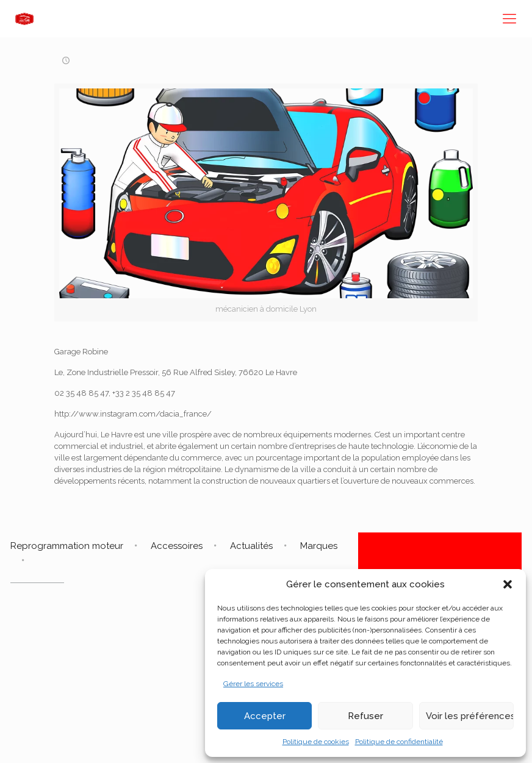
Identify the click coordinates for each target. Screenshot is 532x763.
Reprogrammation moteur (67, 546)
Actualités (251, 546)
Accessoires (177, 546)
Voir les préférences (470, 716)
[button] (508, 584)
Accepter (265, 716)
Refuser (365, 716)
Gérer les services (253, 684)
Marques (319, 546)
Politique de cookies (316, 742)
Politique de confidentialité (399, 742)
